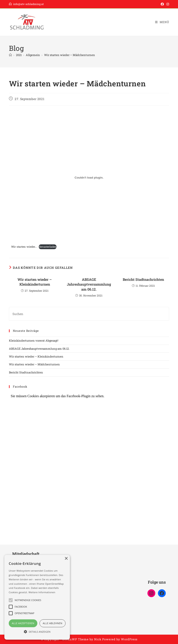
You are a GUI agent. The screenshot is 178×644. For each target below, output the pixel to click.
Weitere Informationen (42, 592)
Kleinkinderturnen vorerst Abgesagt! (34, 341)
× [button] (66, 559)
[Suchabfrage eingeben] (89, 314)
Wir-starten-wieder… (24, 247)
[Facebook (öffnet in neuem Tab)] (162, 4)
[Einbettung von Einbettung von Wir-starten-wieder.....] (89, 178)
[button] (37, 632)
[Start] (10, 55)
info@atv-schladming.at (26, 4)
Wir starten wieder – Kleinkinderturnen (35, 282)
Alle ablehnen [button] (53, 623)
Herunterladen (48, 247)
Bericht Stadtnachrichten (143, 279)
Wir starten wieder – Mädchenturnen (70, 55)
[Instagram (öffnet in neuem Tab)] (167, 4)
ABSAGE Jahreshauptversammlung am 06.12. (89, 284)
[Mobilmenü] (162, 22)
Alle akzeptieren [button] (23, 623)
